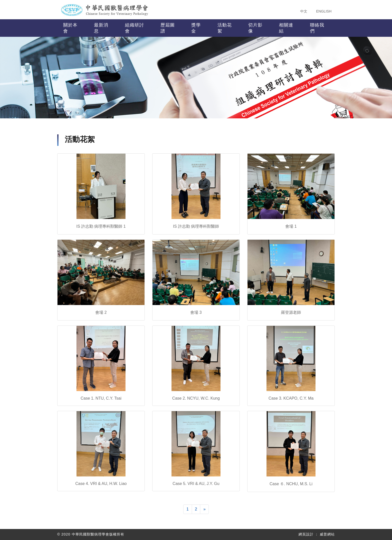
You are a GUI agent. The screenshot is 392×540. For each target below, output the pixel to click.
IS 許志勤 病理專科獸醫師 (196, 226)
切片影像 (255, 28)
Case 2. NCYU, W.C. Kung (196, 398)
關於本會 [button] (70, 28)
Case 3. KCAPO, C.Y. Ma (291, 398)
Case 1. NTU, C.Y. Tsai (101, 398)
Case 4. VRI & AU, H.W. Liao (101, 484)
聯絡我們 (317, 28)
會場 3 (196, 312)
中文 (304, 11)
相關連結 (286, 28)
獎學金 (196, 28)
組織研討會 (134, 28)
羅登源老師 (291, 312)
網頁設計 (306, 534)
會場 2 (101, 312)
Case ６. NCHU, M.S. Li (291, 484)
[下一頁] (204, 509)
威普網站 (327, 534)
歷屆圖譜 (168, 28)
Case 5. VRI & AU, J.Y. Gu (196, 484)
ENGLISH (324, 11)
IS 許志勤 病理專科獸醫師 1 (101, 226)
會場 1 (291, 226)
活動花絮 (225, 28)
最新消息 (101, 28)
